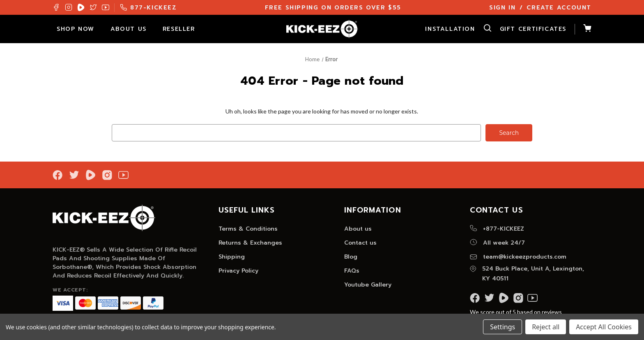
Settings (503, 327)
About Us (132, 29)
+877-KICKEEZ (497, 229)
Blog (351, 257)
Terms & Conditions (248, 229)
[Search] (483, 29)
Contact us (360, 243)
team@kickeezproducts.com (518, 257)
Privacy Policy (238, 271)
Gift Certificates (533, 29)
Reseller (183, 29)
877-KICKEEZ (148, 8)
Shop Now (79, 29)
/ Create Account (555, 8)
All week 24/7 (497, 243)
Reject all (546, 327)
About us (358, 229)
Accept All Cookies (604, 327)
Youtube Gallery (368, 285)
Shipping (232, 257)
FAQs (352, 271)
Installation (450, 29)
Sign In (502, 8)
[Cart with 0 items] (583, 29)
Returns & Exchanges (250, 243)
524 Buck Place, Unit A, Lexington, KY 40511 (527, 274)
